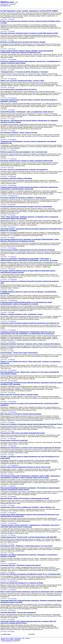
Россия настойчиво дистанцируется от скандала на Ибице (22, 583)
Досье (7, 638)
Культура (13, 227)
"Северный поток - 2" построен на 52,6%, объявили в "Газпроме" (24, 72)
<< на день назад (6, 634)
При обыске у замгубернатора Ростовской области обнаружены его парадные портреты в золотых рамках (29, 121)
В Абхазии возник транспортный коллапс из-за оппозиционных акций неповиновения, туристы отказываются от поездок (26, 303)
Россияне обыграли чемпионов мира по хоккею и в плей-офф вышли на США (29, 33)
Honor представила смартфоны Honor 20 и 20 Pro (19, 89)
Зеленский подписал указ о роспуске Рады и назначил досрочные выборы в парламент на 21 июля (29, 101)
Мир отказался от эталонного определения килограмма (21, 414)
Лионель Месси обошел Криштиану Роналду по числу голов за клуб (25, 467)
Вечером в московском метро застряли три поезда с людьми (23, 42)
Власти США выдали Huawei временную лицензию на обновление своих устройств (31, 592)
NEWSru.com (7, 2)
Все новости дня (5, 6)
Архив (12, 638)
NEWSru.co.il (4, 640)
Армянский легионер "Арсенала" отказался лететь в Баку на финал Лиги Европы (30, 344)
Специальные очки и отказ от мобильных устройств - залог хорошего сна (28, 507)
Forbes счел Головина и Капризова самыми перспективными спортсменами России (31, 424)
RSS (23, 638)
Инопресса (14, 139)
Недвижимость (15, 196)
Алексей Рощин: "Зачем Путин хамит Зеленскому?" (19, 353)
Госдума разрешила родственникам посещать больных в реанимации (26, 207)
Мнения (13, 119)
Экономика (14, 59)
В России (13, 49)
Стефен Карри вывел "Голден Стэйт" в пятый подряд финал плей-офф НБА (29, 537)
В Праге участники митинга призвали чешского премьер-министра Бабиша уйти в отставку (30, 22)
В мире (13, 19)
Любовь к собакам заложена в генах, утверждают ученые (21, 314)
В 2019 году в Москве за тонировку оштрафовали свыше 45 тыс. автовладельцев (30, 574)
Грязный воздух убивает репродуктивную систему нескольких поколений (28, 250)
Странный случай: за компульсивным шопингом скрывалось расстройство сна (30, 323)
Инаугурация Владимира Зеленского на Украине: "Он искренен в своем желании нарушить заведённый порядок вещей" (30, 489)
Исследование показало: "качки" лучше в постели (19, 133)
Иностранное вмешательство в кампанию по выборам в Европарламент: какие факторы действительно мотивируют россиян (30, 240)
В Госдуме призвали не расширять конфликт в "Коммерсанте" (23, 198)
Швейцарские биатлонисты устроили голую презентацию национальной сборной (31, 448)
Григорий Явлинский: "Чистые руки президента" (18, 612)
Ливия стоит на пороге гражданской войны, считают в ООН (22, 81)
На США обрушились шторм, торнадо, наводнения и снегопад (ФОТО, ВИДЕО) (29, 11)
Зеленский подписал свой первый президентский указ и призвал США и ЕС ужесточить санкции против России (28, 622)
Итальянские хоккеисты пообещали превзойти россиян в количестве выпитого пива (30, 282)
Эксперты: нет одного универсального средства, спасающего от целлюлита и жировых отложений (29, 556)
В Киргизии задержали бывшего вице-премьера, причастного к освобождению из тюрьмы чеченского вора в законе (30, 62)
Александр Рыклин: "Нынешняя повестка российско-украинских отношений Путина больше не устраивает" (31, 230)
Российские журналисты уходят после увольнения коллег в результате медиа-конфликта (29, 404)
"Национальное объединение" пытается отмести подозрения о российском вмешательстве (28, 142)
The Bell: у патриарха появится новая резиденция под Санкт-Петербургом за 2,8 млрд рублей (30, 457)
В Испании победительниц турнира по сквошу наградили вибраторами (27, 161)
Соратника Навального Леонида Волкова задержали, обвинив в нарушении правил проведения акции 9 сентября (31, 601)
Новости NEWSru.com (8, 641)
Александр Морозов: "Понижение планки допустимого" (21, 565)
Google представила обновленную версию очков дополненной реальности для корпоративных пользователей (30, 515)
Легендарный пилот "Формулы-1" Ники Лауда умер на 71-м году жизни (26, 546)
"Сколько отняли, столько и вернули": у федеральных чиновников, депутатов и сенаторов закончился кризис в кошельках (30, 526)
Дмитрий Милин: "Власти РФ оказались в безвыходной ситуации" (25, 498)
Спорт (12, 40)
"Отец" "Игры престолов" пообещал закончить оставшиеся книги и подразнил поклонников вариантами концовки (29, 218)
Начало (3, 638)
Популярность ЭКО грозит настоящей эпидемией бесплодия (23, 433)
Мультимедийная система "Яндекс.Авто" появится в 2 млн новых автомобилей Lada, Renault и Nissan (30, 373)
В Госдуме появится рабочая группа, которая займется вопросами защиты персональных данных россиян (28, 272)
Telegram (28, 638)
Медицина (13, 176)
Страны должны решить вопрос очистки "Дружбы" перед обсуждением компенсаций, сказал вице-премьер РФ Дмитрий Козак (27, 52)
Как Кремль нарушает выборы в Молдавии (16, 178)
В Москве (11, 640)
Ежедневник (18, 638)
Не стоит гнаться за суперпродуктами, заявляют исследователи (24, 170)
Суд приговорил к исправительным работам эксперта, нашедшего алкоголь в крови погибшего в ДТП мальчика (31, 383)
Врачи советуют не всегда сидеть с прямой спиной (19, 395)
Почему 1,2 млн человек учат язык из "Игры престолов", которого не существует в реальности (31, 362)
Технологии (14, 98)
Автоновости (14, 300)
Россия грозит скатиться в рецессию (14, 440)
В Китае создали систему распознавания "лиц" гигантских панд (24, 152)
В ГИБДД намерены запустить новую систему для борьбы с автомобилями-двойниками (28, 293)
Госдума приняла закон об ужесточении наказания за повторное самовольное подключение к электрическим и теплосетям (29, 188)
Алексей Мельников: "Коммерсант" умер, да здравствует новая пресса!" (27, 112)
